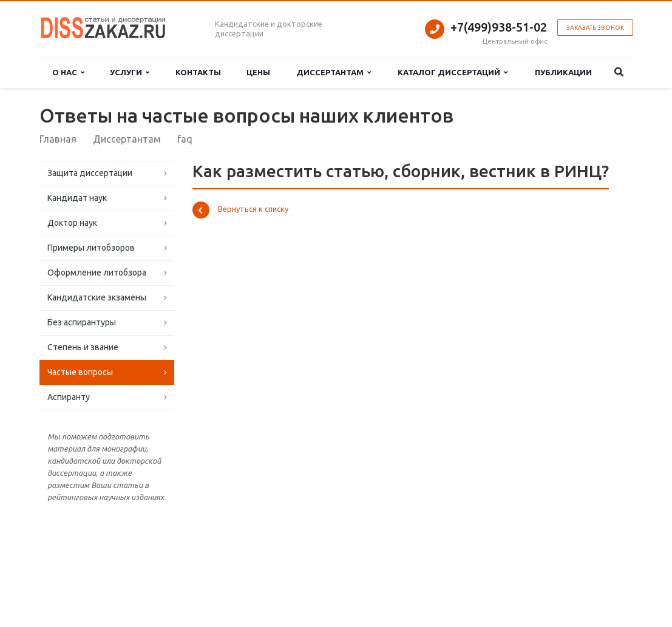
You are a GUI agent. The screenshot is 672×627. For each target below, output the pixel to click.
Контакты (198, 72)
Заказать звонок (595, 28)
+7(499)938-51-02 (499, 27)
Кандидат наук (77, 198)
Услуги (130, 73)
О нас (68, 73)
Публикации (563, 72)
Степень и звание (83, 347)
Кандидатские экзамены (97, 297)
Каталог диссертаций (453, 73)
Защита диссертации (90, 173)
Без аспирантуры (82, 322)
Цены (258, 72)
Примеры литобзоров (91, 248)
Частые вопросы (80, 372)
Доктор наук (72, 223)
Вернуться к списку (240, 210)
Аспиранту (69, 397)
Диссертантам (334, 73)
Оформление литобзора (97, 273)
